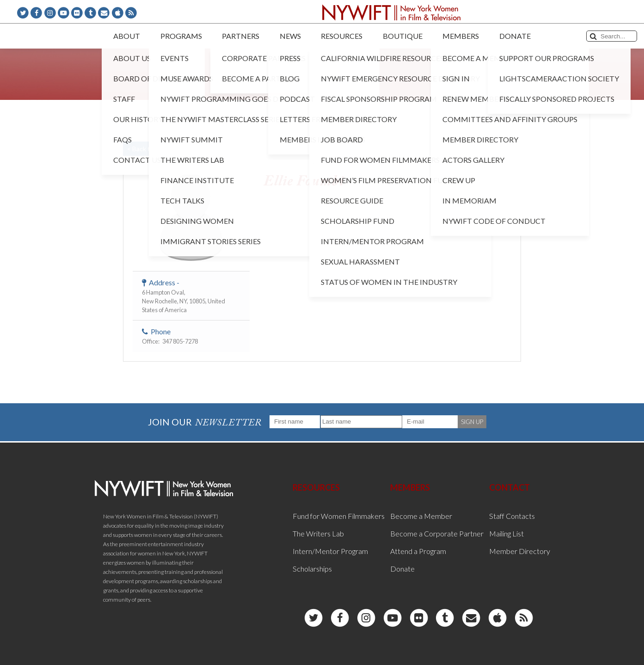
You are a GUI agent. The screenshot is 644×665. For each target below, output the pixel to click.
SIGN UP (472, 422)
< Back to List (147, 149)
